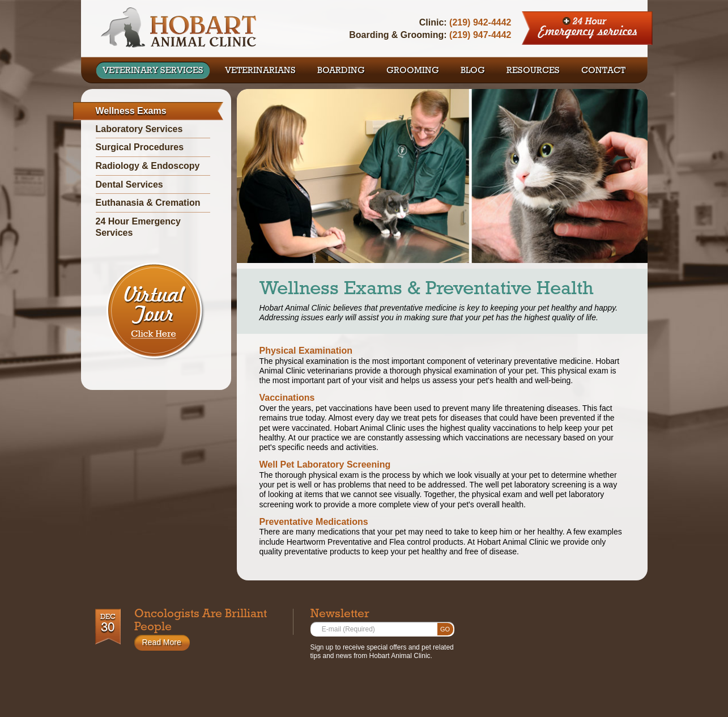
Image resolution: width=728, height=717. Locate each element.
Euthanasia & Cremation (148, 203)
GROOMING (413, 71)
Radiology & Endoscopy (148, 166)
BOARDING (341, 71)
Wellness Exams (131, 111)
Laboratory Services (139, 129)
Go (445, 629)
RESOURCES (533, 71)
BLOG (473, 71)
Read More (162, 642)
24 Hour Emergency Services (587, 28)
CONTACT (603, 71)
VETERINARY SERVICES (153, 71)
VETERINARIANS (260, 71)
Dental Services (129, 184)
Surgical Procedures (140, 147)
